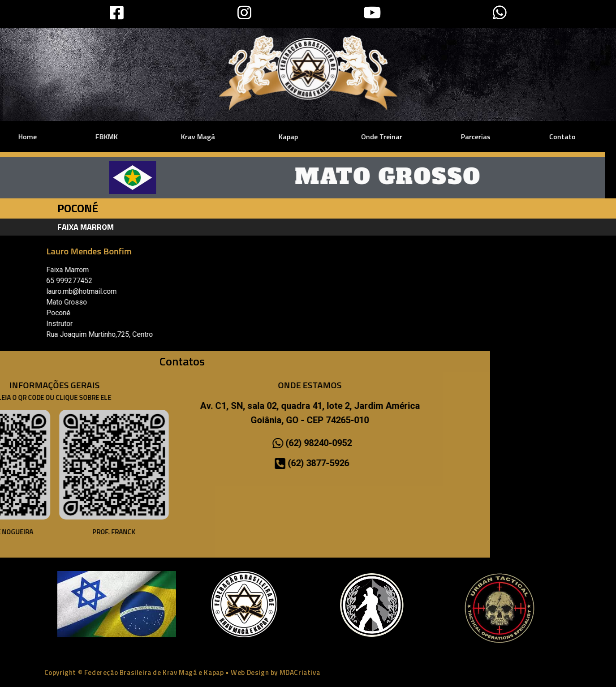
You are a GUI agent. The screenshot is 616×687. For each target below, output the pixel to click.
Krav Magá (129, 137)
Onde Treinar (310, 137)
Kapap (219, 137)
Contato (491, 137)
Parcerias (404, 137)
